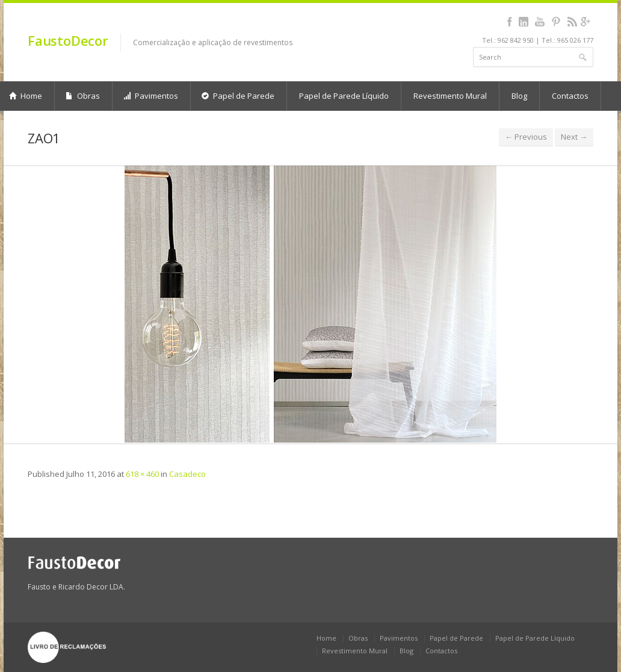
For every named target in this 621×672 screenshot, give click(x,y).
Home (326, 638)
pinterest (556, 22)
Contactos (570, 96)
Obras (83, 96)
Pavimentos (151, 96)
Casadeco (187, 474)
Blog (519, 96)
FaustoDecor (68, 40)
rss (572, 22)
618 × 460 (142, 474)
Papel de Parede (238, 96)
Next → (574, 137)
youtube (539, 22)
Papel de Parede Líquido (344, 96)
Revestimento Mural (450, 96)
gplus (585, 22)
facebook (509, 22)
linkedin (523, 22)
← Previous (526, 137)
